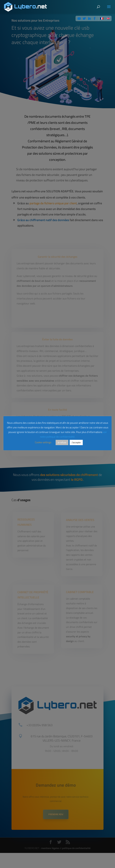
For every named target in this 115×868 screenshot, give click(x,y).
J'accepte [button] (76, 442)
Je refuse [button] (62, 442)
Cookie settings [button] (43, 442)
